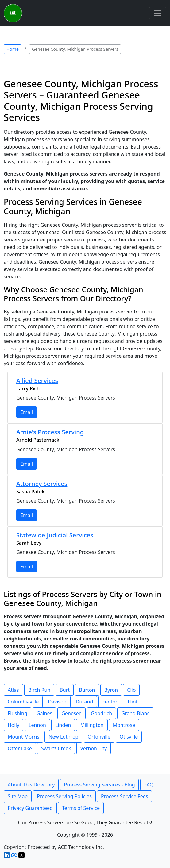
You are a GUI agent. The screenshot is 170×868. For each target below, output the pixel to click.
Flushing (17, 713)
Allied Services (37, 381)
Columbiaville (23, 702)
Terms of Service (81, 808)
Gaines (44, 713)
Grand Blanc (135, 713)
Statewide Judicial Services (55, 535)
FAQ (149, 785)
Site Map (18, 796)
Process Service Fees (124, 796)
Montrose (124, 725)
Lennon (37, 725)
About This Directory (31, 785)
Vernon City (94, 748)
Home (13, 49)
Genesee (71, 713)
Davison (57, 702)
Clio (131, 690)
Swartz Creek (56, 748)
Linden (63, 725)
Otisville (129, 737)
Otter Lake (20, 748)
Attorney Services (42, 484)
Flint (133, 702)
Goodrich (101, 713)
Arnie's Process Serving (50, 432)
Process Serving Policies (64, 796)
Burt (65, 690)
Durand (85, 702)
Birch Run (39, 690)
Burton (87, 690)
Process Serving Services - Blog (100, 785)
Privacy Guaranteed (30, 808)
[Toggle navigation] (158, 13)
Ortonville (99, 737)
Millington (92, 725)
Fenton (110, 702)
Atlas (13, 690)
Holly (14, 725)
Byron (111, 690)
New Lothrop (63, 737)
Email (27, 412)
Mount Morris (23, 737)
